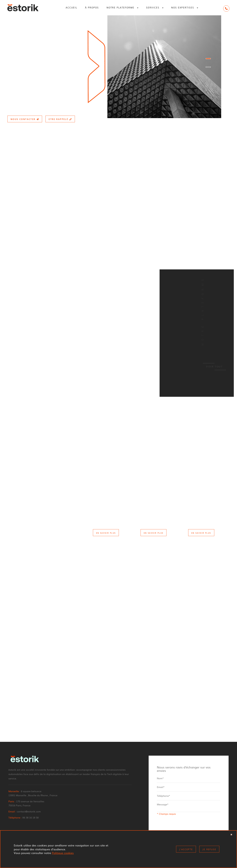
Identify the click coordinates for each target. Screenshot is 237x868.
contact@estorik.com (29, 811)
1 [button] (208, 59)
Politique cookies (63, 853)
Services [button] (155, 7)
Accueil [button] (71, 7)
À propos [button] (92, 7)
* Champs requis (166, 814)
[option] (118, 67)
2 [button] (208, 67)
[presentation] (182, 826)
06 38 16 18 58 (30, 817)
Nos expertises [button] (185, 7)
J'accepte (186, 849)
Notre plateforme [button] (122, 7)
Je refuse (209, 849)
